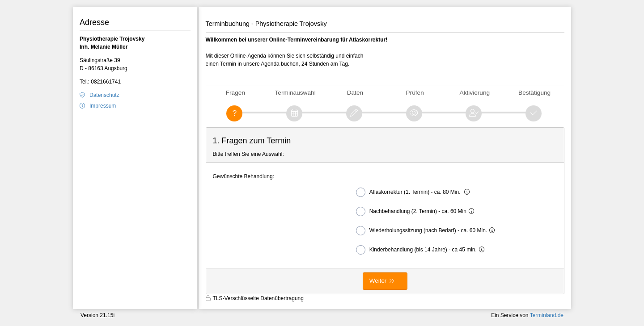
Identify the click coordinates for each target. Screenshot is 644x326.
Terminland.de (547, 315)
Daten (355, 93)
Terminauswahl (295, 93)
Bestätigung (534, 93)
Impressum (103, 106)
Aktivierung (475, 93)
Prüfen (415, 93)
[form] (385, 211)
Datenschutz (104, 95)
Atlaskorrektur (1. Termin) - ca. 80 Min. (415, 192)
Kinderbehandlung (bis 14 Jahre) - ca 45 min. (422, 250)
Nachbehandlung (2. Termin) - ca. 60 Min (417, 211)
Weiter (378, 281)
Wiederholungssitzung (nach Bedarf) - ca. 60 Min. (428, 231)
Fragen (235, 93)
